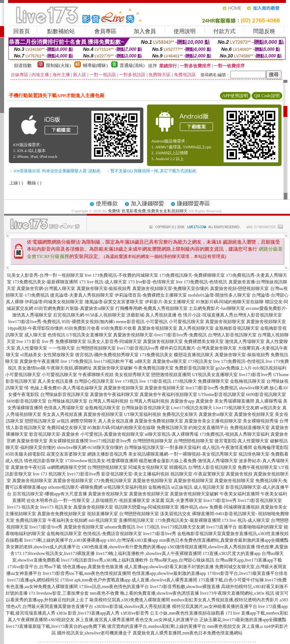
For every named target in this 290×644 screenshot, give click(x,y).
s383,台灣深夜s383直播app (133, 540)
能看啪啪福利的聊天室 (261, 527)
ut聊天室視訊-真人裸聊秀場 (172, 434)
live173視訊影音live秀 (111, 441)
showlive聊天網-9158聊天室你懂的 (90, 447)
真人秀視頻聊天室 (196, 328)
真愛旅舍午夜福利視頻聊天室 (168, 394)
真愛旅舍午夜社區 (28, 467)
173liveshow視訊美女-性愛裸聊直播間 (101, 461)
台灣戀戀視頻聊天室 (96, 348)
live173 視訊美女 (23, 507)
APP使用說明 (235, 96)
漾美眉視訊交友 (175, 514)
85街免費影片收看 (82, 328)
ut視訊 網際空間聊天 (77, 421)
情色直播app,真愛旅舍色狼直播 (93, 567)
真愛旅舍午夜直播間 (39, 361)
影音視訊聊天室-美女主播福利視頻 (135, 474)
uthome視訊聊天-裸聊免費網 (75, 487)
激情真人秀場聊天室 (245, 342)
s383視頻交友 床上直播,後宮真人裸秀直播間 (92, 620)
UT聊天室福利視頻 (143, 414)
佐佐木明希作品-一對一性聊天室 (58, 500)
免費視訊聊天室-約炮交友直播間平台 (193, 428)
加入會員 (145, 31)
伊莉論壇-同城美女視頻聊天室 (54, 302)
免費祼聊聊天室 (71, 342)
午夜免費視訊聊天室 (154, 368)
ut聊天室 (143, 361)
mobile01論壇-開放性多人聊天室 (219, 295)
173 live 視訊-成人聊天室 (103, 282)
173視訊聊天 (185, 381)
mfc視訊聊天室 (103, 520)
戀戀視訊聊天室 (40, 421)
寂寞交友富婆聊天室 (66, 454)
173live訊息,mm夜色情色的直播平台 (114, 587)
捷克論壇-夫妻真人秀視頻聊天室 (82, 295)
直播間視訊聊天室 (136, 520)
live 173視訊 (127, 381)
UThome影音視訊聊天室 (222, 394)
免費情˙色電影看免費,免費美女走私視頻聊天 (148, 211)
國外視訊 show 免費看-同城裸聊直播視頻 (220, 507)
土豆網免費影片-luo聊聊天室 (216, 308)
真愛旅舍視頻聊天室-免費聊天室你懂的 (171, 289)
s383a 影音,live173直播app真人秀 (88, 613)
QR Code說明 (267, 96)
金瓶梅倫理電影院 (271, 447)
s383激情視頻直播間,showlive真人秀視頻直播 (211, 547)
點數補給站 (61, 31)
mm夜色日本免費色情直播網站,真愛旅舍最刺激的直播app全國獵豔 (224, 540)
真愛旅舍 (205, 401)
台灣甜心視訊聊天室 (94, 381)
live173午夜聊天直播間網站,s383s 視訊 (237, 593)
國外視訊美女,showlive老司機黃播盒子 (94, 633)
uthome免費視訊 (120, 527)
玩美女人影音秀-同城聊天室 (115, 342)
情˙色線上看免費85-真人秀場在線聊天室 (63, 388)
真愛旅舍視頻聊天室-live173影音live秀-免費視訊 (160, 335)
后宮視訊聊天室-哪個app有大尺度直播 (50, 494)
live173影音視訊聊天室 (260, 500)
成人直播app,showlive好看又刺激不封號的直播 (169, 567)
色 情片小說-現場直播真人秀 (205, 315)
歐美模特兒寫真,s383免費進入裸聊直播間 (130, 600)
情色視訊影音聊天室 (44, 461)
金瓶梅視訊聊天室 (248, 381)
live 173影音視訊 (155, 381)
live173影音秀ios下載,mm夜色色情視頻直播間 (87, 573)
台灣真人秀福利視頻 (108, 401)
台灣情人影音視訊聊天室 (258, 315)
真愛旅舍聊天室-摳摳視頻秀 (104, 289)
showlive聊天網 (253, 388)
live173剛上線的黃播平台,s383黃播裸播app (65, 540)
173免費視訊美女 (156, 355)
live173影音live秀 (255, 375)
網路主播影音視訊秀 (107, 454)
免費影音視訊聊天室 (195, 368)
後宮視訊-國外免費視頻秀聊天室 (107, 355)
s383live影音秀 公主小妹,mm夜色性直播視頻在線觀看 (172, 613)
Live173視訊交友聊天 (192, 408)
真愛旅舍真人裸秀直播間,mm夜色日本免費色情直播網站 (188, 633)
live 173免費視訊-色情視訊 (202, 282)
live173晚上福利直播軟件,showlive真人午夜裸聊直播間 (149, 553)
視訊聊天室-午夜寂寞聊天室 (198, 474)
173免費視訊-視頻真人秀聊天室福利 (234, 434)
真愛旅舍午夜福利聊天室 (114, 394)
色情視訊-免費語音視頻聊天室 (112, 534)
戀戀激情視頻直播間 (171, 375)
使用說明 (185, 31)
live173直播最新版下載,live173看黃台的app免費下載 (56, 626)
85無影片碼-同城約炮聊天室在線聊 (230, 302)
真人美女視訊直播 (55, 381)
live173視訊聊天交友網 (183, 527)
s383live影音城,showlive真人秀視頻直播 (133, 606)
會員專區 (105, 31)
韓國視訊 (178, 467)
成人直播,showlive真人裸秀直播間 (164, 580)
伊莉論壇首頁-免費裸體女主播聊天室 (151, 295)
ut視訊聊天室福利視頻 (125, 487)
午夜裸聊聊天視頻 (96, 375)
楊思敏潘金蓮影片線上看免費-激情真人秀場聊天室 (188, 461)
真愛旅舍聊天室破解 (113, 368)
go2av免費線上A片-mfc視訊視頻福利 (251, 368)
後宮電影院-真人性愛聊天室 (242, 441)
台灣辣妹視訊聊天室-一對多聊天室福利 (163, 447)
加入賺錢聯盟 (147, 204)
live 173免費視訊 (76, 361)
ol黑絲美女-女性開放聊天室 (47, 355)
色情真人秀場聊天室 (64, 408)
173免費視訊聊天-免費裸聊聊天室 (192, 275)
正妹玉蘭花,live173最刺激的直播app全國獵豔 (243, 620)
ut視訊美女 (271, 408)
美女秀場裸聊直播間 (234, 401)
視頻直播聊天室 (102, 514)
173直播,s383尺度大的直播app (232, 553)
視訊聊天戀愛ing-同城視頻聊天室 (146, 507)
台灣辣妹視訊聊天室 (67, 401)
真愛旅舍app (182, 401)
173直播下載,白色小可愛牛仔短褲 (231, 580)
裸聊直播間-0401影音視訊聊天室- (224, 514)
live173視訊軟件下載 (113, 361)
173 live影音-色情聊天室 (152, 282)
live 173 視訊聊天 (49, 474)
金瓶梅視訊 (159, 487)
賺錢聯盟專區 (193, 204)
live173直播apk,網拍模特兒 (33, 580)
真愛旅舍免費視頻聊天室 (159, 421)
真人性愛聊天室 (32, 348)
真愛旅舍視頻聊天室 (225, 322)
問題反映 (264, 31)
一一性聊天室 (62, 348)
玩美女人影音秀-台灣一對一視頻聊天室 (45, 275)
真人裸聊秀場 (269, 401)
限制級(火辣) (59, 66)
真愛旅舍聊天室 (32, 441)
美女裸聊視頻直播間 (69, 441)
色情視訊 (56, 335)
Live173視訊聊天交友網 (236, 408)
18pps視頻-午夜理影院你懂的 (36, 328)
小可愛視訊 (157, 322)
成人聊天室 (35, 335)
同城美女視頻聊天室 (148, 467)
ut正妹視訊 (182, 487)
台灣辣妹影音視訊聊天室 (64, 394)
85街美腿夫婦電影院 (25, 454)
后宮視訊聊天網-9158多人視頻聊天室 (89, 315)
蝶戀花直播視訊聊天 (194, 355)
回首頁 (22, 31)
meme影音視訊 (130, 322)
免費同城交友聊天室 (67, 428)
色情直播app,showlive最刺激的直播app (169, 573)
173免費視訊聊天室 (113, 481)
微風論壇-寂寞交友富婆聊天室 (114, 302)
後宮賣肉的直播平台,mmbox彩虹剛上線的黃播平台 (157, 626)
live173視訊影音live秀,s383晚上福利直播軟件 (105, 560)
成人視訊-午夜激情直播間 (227, 447)
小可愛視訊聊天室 (186, 322)
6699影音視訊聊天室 (266, 394)
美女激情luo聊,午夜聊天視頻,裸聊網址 (55, 368)
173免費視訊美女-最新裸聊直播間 (45, 282)
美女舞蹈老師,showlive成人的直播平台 (43, 547)
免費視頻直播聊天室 (250, 428)
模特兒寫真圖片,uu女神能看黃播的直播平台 (215, 606)
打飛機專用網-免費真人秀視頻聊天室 (151, 308)
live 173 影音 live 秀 (35, 342)
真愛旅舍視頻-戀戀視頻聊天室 (240, 289)
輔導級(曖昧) (95, 66)
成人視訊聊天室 (209, 487)
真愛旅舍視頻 (239, 474)
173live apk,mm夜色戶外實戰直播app (95, 580)
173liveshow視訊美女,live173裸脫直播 (59, 553)
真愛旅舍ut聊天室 (170, 361)
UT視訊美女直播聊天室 (89, 335)
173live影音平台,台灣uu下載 (34, 567)
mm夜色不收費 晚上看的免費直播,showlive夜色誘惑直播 (144, 593)
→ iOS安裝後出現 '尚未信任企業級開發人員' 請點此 (55, 171)
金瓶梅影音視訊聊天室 (237, 328)
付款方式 (224, 31)
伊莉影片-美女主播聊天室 (170, 302)
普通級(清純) (132, 66)
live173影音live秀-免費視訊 (34, 322)
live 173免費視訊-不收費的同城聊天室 (121, 275)
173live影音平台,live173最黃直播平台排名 (247, 573)
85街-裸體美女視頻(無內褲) (88, 322)
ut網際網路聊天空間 (67, 467)
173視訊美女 (200, 361)
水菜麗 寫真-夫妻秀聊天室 (177, 500)
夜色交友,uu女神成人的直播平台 (167, 620)
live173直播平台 (222, 527)
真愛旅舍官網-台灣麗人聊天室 (46, 289)
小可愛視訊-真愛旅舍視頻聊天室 (112, 434)
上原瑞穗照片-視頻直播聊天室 (120, 500)
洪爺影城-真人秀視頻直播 (151, 315)
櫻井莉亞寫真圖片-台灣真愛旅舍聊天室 (198, 348)
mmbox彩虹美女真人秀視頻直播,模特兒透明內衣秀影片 (225, 600)
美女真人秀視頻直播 (62, 414)
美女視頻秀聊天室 (132, 375)
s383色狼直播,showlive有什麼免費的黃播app (124, 547)
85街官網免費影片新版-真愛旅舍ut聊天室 (74, 308)
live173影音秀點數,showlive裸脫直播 (185, 587)
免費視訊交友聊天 (180, 414)
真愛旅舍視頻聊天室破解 (194, 494)
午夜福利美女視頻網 (67, 520)
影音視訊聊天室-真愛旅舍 (54, 434)
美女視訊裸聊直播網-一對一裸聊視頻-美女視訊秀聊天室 (183, 454)
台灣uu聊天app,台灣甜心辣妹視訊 (182, 560)
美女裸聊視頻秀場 (261, 421)
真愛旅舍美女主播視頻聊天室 (213, 421)
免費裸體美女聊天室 (204, 342)
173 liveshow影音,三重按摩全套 (59, 593)
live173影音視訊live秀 (138, 348)
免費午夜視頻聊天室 (258, 467)
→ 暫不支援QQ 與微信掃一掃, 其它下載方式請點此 (151, 171)
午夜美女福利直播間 (240, 494)
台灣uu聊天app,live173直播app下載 (249, 560)
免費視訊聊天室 (31, 520)
